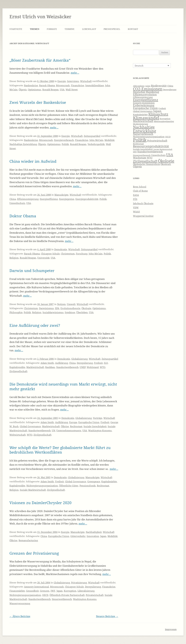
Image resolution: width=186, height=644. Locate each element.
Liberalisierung (86, 591)
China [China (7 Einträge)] (170, 86)
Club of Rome (140, 191)
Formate (52, 29)
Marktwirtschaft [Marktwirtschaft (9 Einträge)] (143, 121)
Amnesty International (36, 587)
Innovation (93, 536)
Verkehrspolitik (96, 144)
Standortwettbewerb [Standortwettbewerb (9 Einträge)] (150, 152)
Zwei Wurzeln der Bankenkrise (38, 102)
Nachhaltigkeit (94, 532)
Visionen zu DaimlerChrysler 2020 (40, 503)
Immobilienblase (95, 85)
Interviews (73, 81)
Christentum (68, 254)
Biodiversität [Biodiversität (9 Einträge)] (159, 86)
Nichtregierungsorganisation (42, 486)
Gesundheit (32, 591)
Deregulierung (85, 363)
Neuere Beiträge (107, 616)
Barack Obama (47, 85)
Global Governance (30, 426)
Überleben (82, 312)
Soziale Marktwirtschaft (33, 490)
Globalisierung (79, 359)
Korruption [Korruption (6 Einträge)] (165, 119)
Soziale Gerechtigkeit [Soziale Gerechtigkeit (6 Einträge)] (143, 149)
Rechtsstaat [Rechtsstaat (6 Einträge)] (138, 144)
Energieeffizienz (49, 199)
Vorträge (98, 418)
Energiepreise (67, 199)
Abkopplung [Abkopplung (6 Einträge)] (139, 86)
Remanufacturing (28, 540)
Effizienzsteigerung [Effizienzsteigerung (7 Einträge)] (143, 97)
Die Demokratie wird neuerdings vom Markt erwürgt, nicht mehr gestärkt (63, 386)
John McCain (96, 140)
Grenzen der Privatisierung (34, 553)
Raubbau (50, 367)
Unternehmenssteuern (69, 430)
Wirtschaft (86, 81)
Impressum (171, 629)
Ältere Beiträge (20, 616)
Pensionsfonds (88, 486)
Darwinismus (46, 308)
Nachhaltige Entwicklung (23, 144)
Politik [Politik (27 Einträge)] (140, 140)
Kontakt (133, 29)
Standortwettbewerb (67, 367)
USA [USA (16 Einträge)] (170, 155)
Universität (43, 258)
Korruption (70, 591)
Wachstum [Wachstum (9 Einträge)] (140, 158)
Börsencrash (63, 85)
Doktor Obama (23, 216)
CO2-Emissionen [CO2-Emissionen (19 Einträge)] (148, 89)
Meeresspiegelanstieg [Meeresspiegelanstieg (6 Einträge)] (164, 121)
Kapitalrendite (17, 367)
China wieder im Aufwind (33, 161)
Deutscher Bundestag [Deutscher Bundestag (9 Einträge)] (146, 92)
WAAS (136, 212)
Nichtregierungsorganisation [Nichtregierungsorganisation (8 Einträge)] (149, 137)
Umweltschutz (17, 203)
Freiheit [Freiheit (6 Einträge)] (162, 108)
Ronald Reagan (50, 89)
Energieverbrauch (64, 140)
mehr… (75, 73)
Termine (70, 29)
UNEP (83, 367)
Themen (35, 29)
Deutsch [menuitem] (139, 66)
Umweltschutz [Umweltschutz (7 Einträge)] (158, 155)
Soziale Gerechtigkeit (95, 426)
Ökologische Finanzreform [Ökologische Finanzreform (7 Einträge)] (146, 164)
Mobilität (109, 140)
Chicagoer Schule (50, 254)
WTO (103, 367)
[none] (152, 65)
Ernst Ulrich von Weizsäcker (40, 17)
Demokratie (61, 249)
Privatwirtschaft (95, 595)
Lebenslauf (89, 29)
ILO (106, 363)
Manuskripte (61, 195)
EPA (57, 308)
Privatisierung (79, 583)
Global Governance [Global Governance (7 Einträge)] (143, 111)
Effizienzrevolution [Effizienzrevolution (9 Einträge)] (145, 94)
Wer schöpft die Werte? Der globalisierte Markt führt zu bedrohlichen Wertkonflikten (60, 450)
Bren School (140, 187)
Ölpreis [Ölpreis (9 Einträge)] (137, 166)
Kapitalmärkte (109, 481)
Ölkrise (65, 426)
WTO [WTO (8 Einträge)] (150, 158)
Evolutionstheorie (70, 308)
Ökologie (86, 308)
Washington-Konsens (100, 430)
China (13, 199)
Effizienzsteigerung (28, 199)
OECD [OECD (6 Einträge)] (168, 137)
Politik (65, 144)
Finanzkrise (78, 85)
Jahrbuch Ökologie (143, 203)
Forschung (82, 254)
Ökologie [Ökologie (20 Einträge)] (166, 161)
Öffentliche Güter (69, 486)
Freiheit (98, 363)
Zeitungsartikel (92, 136)
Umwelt (71, 304)
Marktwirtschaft (35, 367)
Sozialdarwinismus (53, 312)
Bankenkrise (31, 85)
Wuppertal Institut (143, 216)
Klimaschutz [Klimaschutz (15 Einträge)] (158, 114)
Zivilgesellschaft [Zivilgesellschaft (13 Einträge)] (145, 161)
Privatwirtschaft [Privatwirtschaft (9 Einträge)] (157, 141)
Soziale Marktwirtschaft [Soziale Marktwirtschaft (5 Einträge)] (163, 149)
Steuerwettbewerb (62, 599)
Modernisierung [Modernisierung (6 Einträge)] (141, 124)
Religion (14, 258)
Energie (62, 81)
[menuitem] (152, 65)
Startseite (16, 29)
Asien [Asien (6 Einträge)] (148, 86)
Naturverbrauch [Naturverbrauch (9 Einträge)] (143, 134)
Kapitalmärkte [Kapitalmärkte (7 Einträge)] (140, 115)
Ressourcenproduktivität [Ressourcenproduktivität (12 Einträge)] (151, 146)
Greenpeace (94, 481)
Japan (103, 536)
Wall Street (72, 89)
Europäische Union (89, 422)
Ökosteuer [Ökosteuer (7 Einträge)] (166, 164)
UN (53, 430)
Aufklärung (62, 363)
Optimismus (35, 89)
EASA (136, 195)
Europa (73, 422)
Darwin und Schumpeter (32, 270)
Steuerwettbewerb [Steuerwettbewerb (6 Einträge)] (142, 155)
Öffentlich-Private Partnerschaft (67, 595)
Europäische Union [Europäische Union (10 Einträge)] (145, 108)
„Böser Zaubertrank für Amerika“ (40, 60)
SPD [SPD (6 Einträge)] (135, 152)
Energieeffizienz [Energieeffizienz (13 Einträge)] (146, 100)
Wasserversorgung (20, 603)
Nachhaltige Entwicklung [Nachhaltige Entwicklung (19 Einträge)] (144, 129)
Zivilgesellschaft (18, 371)
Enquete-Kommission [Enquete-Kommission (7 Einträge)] (144, 103)
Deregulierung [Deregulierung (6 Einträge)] (170, 90)
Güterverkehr (78, 536)
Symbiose (70, 312)
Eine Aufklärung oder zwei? (35, 325)
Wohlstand (93, 367)
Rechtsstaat (76, 426)
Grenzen (45, 591)
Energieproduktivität (87, 199)
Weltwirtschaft (18, 435)
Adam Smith (47, 363)
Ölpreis (23, 89)
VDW (136, 207)
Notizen (61, 304)
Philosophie (16, 312)
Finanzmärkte (17, 591)
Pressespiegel (112, 29)
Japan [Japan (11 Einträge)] (157, 111)
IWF (53, 591)
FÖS (135, 199)
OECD (45, 595)
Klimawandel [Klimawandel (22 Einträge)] (146, 118)
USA (62, 89)
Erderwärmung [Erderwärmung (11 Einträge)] (144, 105)
